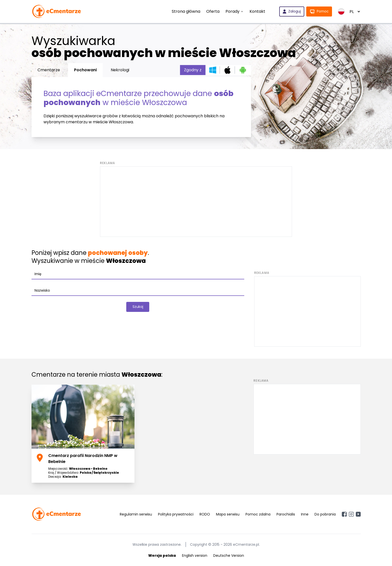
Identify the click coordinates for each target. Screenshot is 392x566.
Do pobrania (325, 514)
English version (195, 555)
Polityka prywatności (176, 514)
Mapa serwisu (228, 514)
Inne (305, 514)
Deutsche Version (229, 555)
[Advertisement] (196, 202)
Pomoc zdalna (258, 514)
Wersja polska (162, 555)
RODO (205, 514)
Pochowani (85, 70)
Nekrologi (120, 70)
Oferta (212, 11)
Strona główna (185, 11)
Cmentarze (49, 70)
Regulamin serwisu (136, 514)
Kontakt (257, 11)
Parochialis (286, 514)
